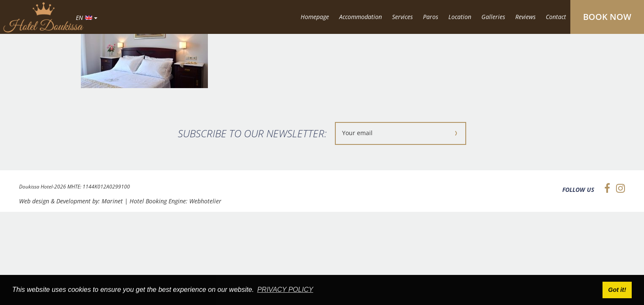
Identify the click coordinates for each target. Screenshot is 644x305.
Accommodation (361, 17)
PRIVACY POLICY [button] (285, 290)
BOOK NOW (607, 17)
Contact (556, 17)
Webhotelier (205, 201)
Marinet (112, 201)
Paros (431, 17)
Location (460, 17)
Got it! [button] (617, 290)
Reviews (525, 17)
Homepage (315, 17)
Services (402, 17)
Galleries (493, 17)
